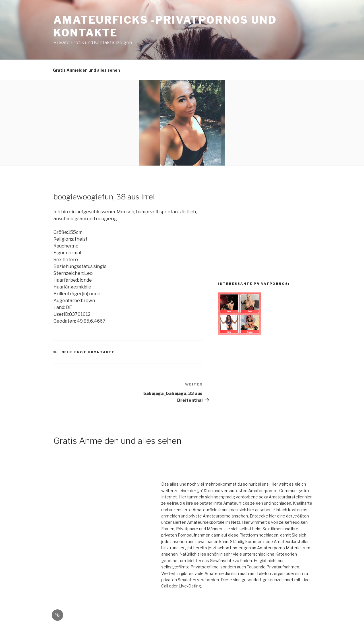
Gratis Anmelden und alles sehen (86, 70)
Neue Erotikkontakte (88, 352)
